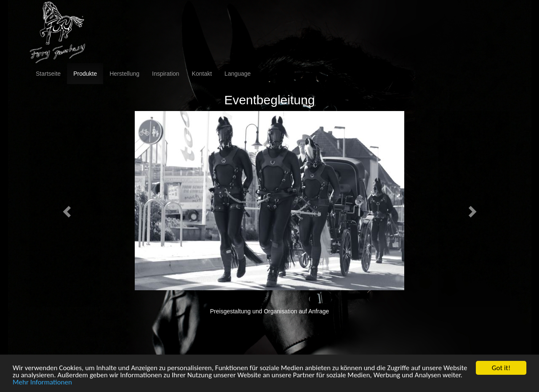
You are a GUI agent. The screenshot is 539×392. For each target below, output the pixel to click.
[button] (65, 209)
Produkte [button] (85, 74)
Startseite (48, 74)
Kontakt (202, 74)
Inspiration (166, 74)
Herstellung (124, 74)
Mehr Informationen (42, 383)
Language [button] (237, 74)
